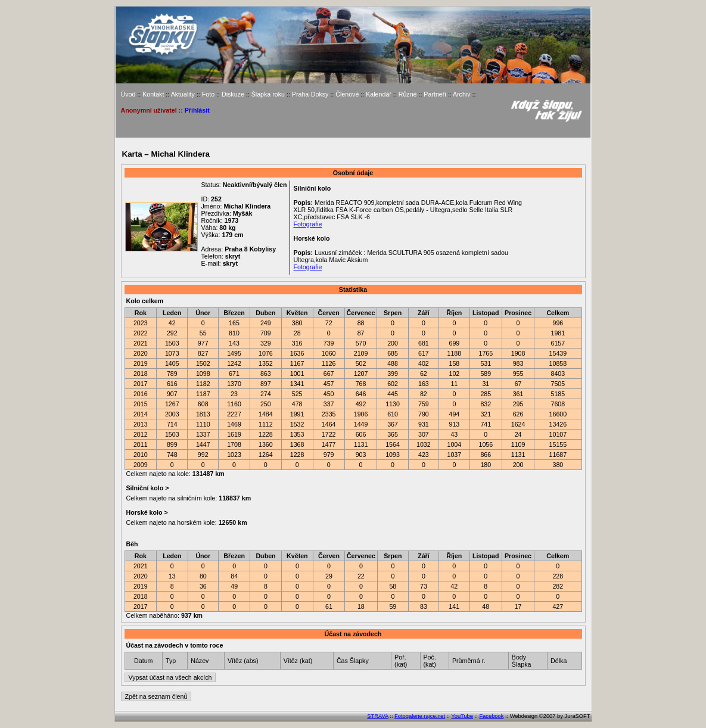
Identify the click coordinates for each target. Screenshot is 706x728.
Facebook (491, 716)
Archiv (462, 94)
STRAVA (377, 716)
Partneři (435, 94)
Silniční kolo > (147, 488)
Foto (208, 94)
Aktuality (183, 94)
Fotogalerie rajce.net (420, 716)
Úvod (128, 94)
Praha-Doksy (310, 94)
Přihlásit (197, 110)
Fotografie (307, 224)
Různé (408, 94)
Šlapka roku (268, 94)
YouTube (462, 716)
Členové (347, 94)
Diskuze (233, 94)
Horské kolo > (146, 512)
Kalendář (379, 94)
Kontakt (153, 94)
